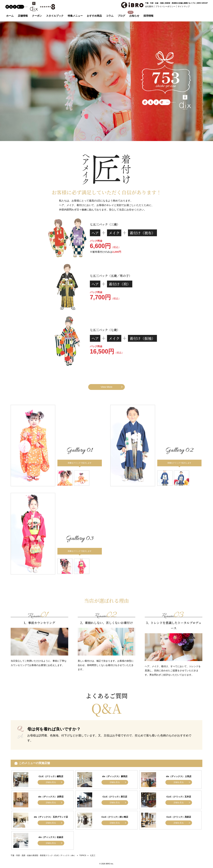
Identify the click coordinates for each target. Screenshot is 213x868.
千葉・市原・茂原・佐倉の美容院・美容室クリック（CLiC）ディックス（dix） (43, 855)
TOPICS (83, 855)
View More (107, 387)
